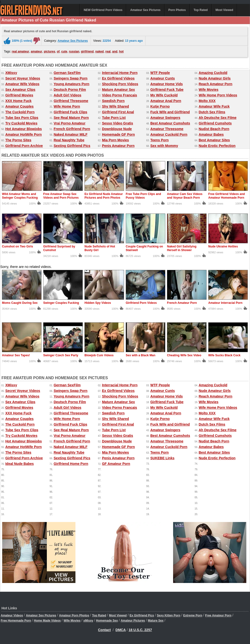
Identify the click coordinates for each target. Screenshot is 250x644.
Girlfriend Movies (19, 95)
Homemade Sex (107, 621)
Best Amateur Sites (214, 140)
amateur (36, 51)
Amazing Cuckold (213, 73)
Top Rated (201, 10)
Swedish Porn (113, 101)
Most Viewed (224, 10)
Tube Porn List (114, 118)
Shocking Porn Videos (120, 84)
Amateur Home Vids (167, 84)
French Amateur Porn (182, 303)
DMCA (121, 630)
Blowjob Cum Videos (99, 355)
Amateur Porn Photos (74, 615)
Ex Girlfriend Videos (118, 78)
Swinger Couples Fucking (61, 303)
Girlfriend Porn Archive (24, 146)
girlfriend (87, 51)
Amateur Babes (211, 134)
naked (99, 51)
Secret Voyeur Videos (23, 78)
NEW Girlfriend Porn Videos (103, 10)
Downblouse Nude (117, 129)
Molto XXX (207, 101)
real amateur (20, 51)
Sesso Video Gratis (118, 123)
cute (64, 51)
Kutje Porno (160, 106)
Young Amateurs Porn (72, 84)
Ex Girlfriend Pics (142, 615)
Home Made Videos (47, 621)
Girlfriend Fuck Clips (71, 112)
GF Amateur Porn (116, 464)
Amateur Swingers (165, 118)
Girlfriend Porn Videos (141, 303)
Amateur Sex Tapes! (16, 355)
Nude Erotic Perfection (217, 146)
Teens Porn (160, 140)
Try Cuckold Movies (21, 123)
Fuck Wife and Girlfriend (170, 112)
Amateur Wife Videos (22, 84)
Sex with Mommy (164, 146)
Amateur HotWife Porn (24, 134)
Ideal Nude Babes (20, 464)
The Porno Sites (18, 140)
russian (74, 51)
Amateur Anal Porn (166, 101)
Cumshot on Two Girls (17, 246)
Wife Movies (209, 90)
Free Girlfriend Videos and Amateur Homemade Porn (227, 196)
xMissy (88, 621)
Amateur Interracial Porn (225, 303)
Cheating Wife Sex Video (184, 355)
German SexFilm (67, 73)
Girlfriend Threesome (71, 101)
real (108, 51)
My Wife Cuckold (164, 95)
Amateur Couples (20, 106)
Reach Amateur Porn (216, 84)
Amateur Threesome (167, 129)
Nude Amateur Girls (215, 78)
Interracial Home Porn (120, 73)
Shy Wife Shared (115, 106)
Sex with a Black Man (141, 355)
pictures (49, 51)
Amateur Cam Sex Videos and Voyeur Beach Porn (185, 196)
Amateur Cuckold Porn (169, 134)
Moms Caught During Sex (20, 303)
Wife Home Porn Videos (218, 95)
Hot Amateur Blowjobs (24, 129)
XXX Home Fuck (18, 101)
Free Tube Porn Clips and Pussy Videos (143, 196)
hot (121, 51)
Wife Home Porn (67, 106)
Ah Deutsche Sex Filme (218, 118)
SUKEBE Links (162, 458)
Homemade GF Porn (119, 134)
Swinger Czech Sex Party (61, 355)
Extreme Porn (193, 615)
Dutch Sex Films (212, 112)
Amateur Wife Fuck (214, 106)
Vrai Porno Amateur (70, 123)
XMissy (11, 73)
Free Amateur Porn (218, 615)
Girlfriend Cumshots (215, 123)
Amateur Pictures (133, 621)
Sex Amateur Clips (20, 90)
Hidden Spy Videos (98, 303)
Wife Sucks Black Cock (224, 355)
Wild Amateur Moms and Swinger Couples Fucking (20, 196)
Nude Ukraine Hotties (223, 246)
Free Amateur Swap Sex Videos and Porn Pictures (61, 196)
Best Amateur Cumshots (170, 123)
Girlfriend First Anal (118, 112)
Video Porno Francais (120, 95)
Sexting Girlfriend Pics (72, 146)
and (115, 51)
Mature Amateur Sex (119, 90)
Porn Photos (177, 10)
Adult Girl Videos (68, 95)
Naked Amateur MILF (71, 134)
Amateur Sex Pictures (145, 10)
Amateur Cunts (163, 78)
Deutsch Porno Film (70, 90)
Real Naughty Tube (69, 140)
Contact (104, 630)
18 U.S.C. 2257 (140, 630)
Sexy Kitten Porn (169, 615)
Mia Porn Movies (115, 140)
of (58, 51)
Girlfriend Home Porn (71, 464)
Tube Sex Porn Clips (22, 118)
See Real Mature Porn (71, 118)
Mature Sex (156, 621)
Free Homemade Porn (16, 621)
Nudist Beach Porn (214, 129)
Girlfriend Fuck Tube (167, 90)
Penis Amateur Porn (118, 146)
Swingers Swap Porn (71, 78)
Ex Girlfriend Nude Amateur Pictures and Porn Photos (104, 196)
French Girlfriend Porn (72, 129)
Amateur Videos (12, 615)
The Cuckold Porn (20, 112)
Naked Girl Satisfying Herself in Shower (182, 248)
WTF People (160, 73)
